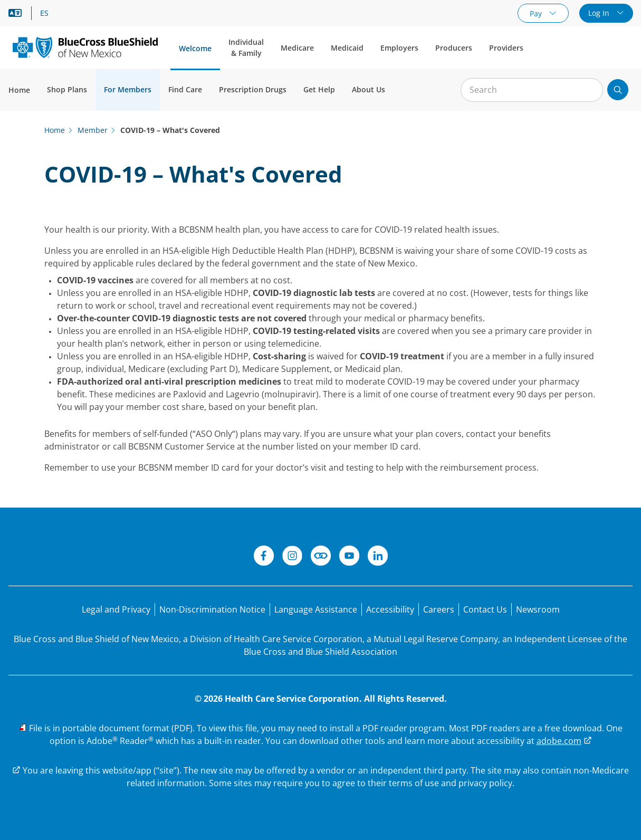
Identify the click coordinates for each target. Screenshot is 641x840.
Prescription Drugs (253, 89)
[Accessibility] (390, 609)
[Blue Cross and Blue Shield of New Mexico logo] (85, 47)
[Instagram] (292, 557)
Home (19, 90)
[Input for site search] (532, 90)
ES (44, 13)
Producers (454, 48)
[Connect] (321, 557)
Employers (399, 48)
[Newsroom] (538, 609)
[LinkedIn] (378, 557)
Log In (600, 13)
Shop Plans (67, 89)
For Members (128, 89)
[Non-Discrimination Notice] (212, 609)
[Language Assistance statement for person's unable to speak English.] (316, 609)
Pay (537, 13)
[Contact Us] (485, 609)
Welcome (195, 48)
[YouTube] (349, 557)
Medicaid (347, 48)
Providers (506, 48)
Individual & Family (246, 47)
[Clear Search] (589, 90)
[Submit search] (618, 90)
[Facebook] (264, 557)
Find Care (185, 89)
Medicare (297, 48)
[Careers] (439, 609)
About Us (369, 89)
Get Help (319, 89)
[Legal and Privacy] (116, 609)
